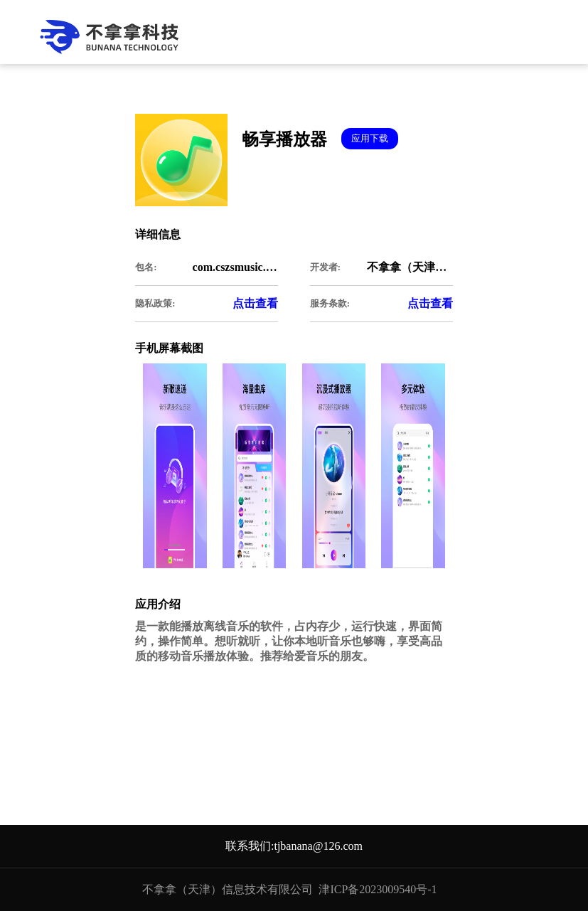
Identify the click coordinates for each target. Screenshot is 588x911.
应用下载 (370, 138)
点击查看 (255, 303)
